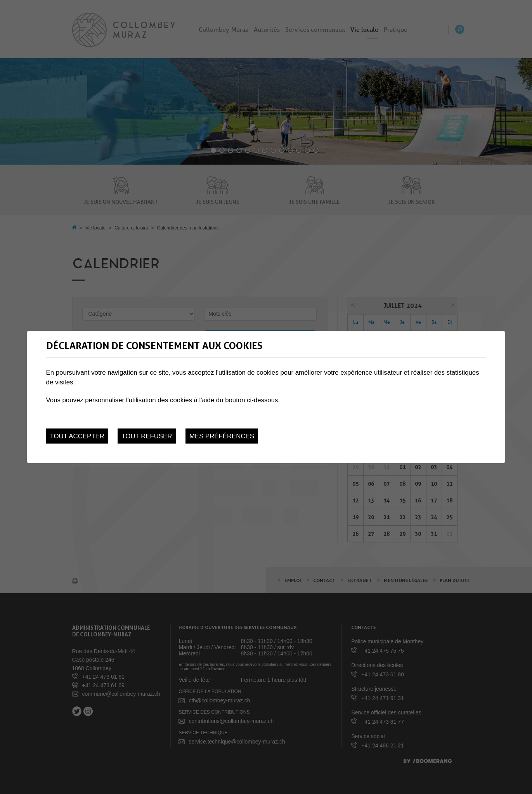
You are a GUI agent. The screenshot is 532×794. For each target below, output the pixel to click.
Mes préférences (222, 436)
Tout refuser (147, 436)
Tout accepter (77, 436)
